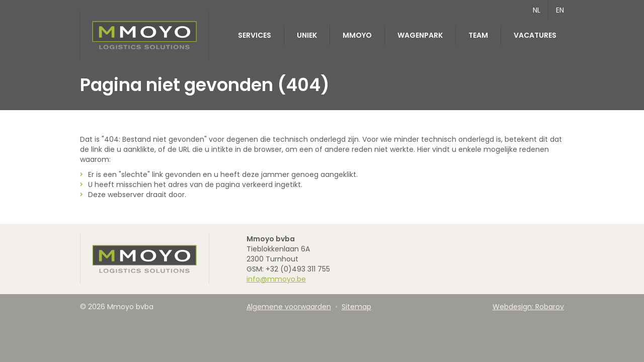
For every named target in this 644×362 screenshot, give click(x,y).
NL (537, 10)
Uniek (307, 35)
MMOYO (357, 35)
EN (560, 10)
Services (255, 35)
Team (478, 35)
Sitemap (356, 307)
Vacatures (535, 35)
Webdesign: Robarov (528, 307)
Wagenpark (420, 35)
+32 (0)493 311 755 (298, 269)
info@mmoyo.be (276, 279)
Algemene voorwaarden (289, 307)
